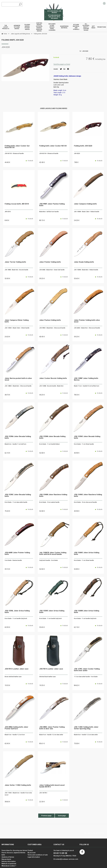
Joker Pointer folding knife (50, 262)
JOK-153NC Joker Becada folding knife (18, 495)
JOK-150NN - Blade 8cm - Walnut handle (86, 270)
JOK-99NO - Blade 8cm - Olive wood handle (52, 328)
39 (42, 279)
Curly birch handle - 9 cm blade (48, 560)
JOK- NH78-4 (43, 793)
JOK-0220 (77, 153)
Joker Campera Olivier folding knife (17, 321)
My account (32, 853)
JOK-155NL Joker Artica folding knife (17, 612)
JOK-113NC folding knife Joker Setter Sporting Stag (86, 728)
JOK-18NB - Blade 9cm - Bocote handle (16, 270)
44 (7, 162)
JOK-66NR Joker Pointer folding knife (17, 554)
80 (42, 220)
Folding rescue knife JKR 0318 (17, 204)
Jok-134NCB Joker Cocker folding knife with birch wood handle (53, 554)
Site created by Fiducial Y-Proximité (94, 833)
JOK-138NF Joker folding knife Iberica (86, 379)
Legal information (34, 857)
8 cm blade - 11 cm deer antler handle (16, 502)
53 (7, 279)
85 (42, 744)
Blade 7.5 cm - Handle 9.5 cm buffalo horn (87, 386)
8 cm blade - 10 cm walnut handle (49, 502)
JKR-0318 (8, 212)
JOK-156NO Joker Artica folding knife (87, 554)
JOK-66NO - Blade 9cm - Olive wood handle (87, 328)
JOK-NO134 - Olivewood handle (49, 153)
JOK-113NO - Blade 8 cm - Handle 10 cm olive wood (18, 794)
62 (7, 453)
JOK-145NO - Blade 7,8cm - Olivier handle (17, 328)
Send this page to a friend (62, 64)
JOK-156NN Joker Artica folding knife (87, 612)
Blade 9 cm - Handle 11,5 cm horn (15, 735)
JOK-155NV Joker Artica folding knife (52, 612)
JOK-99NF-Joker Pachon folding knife (52, 205)
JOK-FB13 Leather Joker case (17, 669)
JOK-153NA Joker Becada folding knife (18, 437)
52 (42, 453)
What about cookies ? (9, 866)
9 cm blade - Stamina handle (13, 560)
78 (77, 395)
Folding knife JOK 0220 (13, 40)
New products (6, 859)
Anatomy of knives (8, 857)
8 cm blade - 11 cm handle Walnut (49, 444)
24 (77, 220)
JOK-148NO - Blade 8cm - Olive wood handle (18, 386)
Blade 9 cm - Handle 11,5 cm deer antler (51, 735)
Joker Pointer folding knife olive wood (87, 321)
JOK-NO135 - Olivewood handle (14, 153)
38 (7, 395)
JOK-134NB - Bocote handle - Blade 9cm (51, 386)
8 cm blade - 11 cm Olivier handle (84, 444)
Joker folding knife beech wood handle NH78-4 (52, 786)
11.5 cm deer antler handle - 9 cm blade (86, 677)
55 (77, 279)
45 (77, 453)
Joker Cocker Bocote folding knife (53, 378)
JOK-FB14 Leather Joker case (51, 669)
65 (7, 627)
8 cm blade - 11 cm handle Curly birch (16, 618)
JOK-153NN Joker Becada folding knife (52, 437)
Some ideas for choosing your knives (14, 850)
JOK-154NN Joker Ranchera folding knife (53, 495)
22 (42, 802)
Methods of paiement (9, 864)
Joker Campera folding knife (85, 204)
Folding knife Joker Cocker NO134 (53, 146)
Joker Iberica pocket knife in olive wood (18, 379)
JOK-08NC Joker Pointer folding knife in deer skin (52, 728)
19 (7, 685)
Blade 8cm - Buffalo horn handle (49, 212)
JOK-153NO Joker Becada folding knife (87, 437)
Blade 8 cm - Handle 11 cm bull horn (15, 444)
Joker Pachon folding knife (50, 320)
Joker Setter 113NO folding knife (18, 785)
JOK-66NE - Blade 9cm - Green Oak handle (52, 270)
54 (42, 569)
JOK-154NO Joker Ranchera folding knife (88, 495)
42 (42, 162)
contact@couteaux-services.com (67, 859)
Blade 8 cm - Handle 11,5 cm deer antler (86, 735)
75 (7, 511)
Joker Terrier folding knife (15, 262)
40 (42, 337)
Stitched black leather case (47, 677)
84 (77, 685)
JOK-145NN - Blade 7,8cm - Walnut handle (87, 212)
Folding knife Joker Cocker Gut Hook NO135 (17, 147)
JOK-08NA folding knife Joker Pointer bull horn (16, 728)
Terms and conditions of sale (38, 855)
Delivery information (9, 861)
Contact (30, 850)
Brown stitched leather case (13, 677)
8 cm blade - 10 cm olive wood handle (85, 502)
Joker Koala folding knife (84, 262)
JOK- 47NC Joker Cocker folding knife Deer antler (87, 670)
